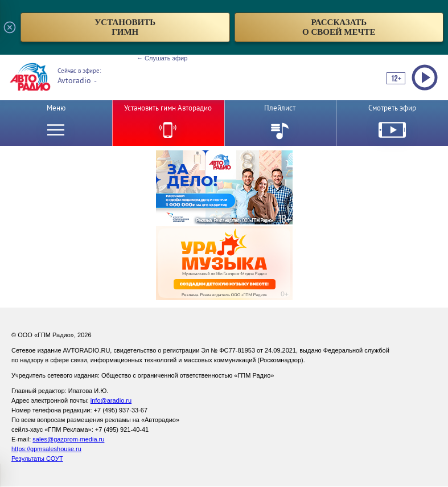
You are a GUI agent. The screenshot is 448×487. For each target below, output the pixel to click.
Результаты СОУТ (37, 459)
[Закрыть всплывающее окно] (10, 27)
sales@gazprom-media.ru (68, 439)
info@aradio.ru (111, 400)
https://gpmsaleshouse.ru (46, 449)
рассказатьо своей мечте (339, 27)
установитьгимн (125, 27)
